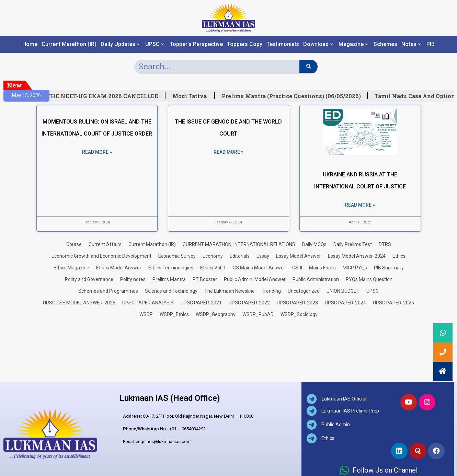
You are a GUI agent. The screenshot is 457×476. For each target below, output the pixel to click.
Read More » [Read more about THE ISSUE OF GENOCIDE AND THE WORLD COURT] (228, 152)
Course (74, 244)
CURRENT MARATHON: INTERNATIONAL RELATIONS (239, 244)
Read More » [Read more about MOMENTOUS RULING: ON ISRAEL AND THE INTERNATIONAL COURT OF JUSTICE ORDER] (97, 152)
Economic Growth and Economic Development (101, 256)
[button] (443, 371)
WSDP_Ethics (174, 314)
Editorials (240, 256)
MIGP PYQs (355, 268)
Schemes (385, 44)
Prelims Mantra (169, 279)
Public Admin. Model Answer (255, 279)
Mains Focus (322, 268)
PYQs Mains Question (369, 279)
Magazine (353, 44)
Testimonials (283, 44)
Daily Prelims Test (353, 244)
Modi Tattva (194, 96)
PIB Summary (389, 268)
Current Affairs (105, 244)
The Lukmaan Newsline (230, 291)
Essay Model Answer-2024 (357, 256)
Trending (271, 291)
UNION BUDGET (343, 291)
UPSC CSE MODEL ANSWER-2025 (79, 303)
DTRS (385, 244)
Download (318, 44)
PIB (431, 44)
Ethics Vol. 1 (213, 268)
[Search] (309, 66)
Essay (263, 256)
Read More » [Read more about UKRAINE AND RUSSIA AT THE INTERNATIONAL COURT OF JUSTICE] (360, 205)
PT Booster (205, 279)
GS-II (297, 268)
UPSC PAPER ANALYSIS (148, 303)
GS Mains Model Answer (259, 268)
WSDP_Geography (216, 314)
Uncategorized (304, 291)
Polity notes (133, 279)
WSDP (146, 314)
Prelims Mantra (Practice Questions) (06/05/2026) (295, 96)
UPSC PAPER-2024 (345, 303)
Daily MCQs (314, 244)
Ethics (399, 256)
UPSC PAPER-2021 (201, 303)
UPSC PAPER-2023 (297, 303)
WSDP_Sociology (299, 314)
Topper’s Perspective (196, 44)
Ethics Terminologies (171, 268)
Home (30, 44)
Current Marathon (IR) (69, 44)
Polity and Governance (89, 279)
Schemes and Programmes (108, 291)
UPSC (155, 44)
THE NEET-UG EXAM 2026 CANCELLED (106, 96)
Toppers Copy (245, 44)
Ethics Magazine (71, 268)
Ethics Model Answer (119, 268)
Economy (213, 256)
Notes (411, 44)
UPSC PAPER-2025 (393, 303)
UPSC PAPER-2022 (249, 303)
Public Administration (316, 279)
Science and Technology (171, 291)
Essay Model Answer (299, 256)
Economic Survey (177, 256)
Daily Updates (120, 44)
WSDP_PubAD (258, 314)
